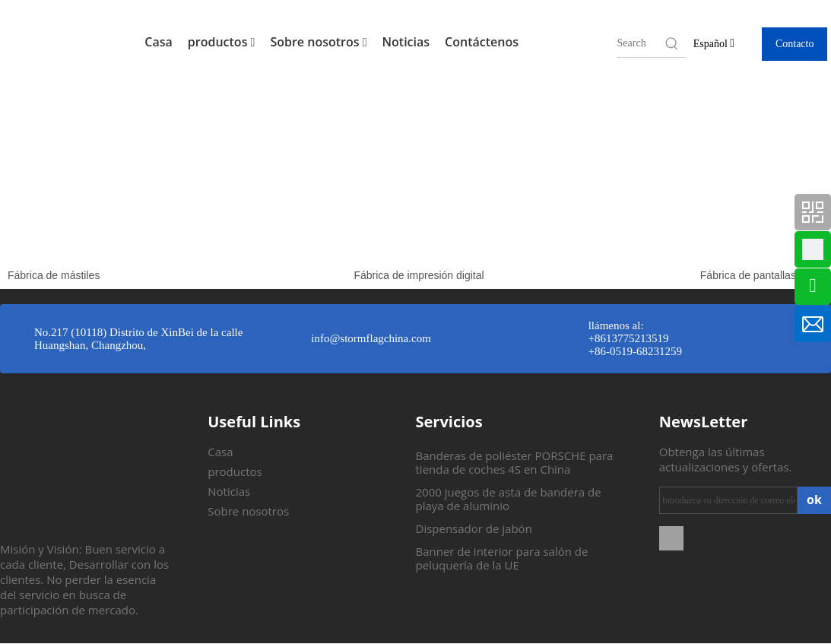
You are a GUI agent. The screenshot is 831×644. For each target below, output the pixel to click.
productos (222, 42)
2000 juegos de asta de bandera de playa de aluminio (509, 499)
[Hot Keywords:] (672, 43)
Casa (159, 42)
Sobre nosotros (318, 42)
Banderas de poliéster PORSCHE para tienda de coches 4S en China (515, 462)
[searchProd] (640, 43)
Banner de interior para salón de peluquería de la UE (502, 558)
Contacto (795, 44)
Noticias (406, 42)
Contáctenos (482, 42)
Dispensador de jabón (474, 528)
